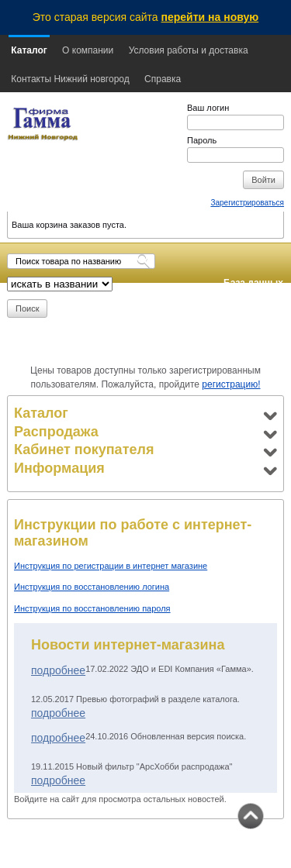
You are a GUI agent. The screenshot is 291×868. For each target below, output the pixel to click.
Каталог (29, 50)
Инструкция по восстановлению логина (92, 587)
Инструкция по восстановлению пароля (92, 608)
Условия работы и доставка (189, 50)
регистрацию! (231, 384)
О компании (88, 50)
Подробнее (58, 670)
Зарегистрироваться (247, 203)
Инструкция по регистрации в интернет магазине (111, 566)
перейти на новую (210, 17)
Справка (163, 79)
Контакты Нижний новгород (70, 79)
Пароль (202, 140)
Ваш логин (208, 108)
